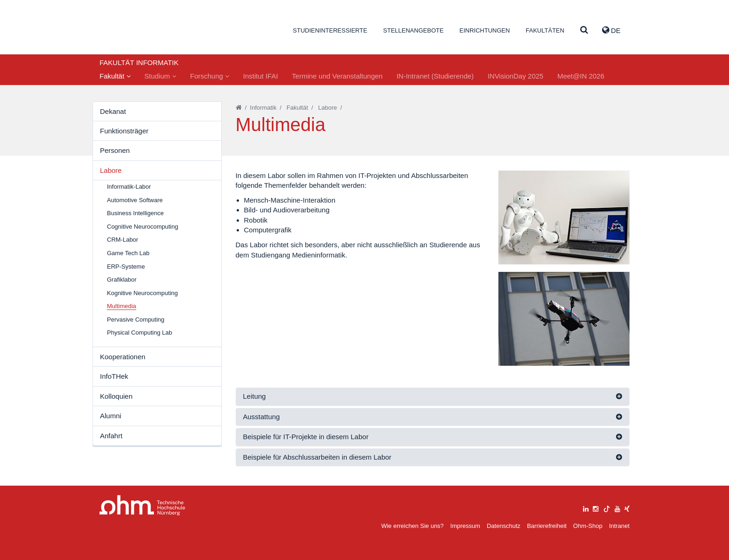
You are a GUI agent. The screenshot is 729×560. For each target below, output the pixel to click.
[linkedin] (586, 508)
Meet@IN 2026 (581, 76)
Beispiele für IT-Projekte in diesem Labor (306, 437)
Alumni (111, 416)
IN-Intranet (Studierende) (435, 76)
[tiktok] (607, 508)
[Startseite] (239, 108)
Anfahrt (111, 436)
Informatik (263, 108)
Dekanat (113, 111)
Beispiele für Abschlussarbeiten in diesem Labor (317, 457)
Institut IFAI (261, 76)
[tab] (433, 397)
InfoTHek (114, 376)
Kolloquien (116, 396)
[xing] (627, 508)
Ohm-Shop (588, 526)
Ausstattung (262, 417)
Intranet (619, 526)
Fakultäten (545, 30)
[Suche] (584, 30)
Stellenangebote (413, 30)
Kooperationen (123, 357)
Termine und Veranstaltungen (337, 76)
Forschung (210, 76)
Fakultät (115, 76)
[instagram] (596, 508)
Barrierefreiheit (547, 526)
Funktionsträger (124, 131)
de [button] (611, 30)
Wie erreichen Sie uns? (412, 526)
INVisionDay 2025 (516, 76)
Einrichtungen (484, 30)
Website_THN (144, 30)
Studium (160, 76)
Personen (115, 150)
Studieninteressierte (330, 30)
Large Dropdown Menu (142, 505)
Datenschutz (504, 526)
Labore (111, 170)
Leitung (255, 396)
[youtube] (617, 508)
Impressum (465, 526)
